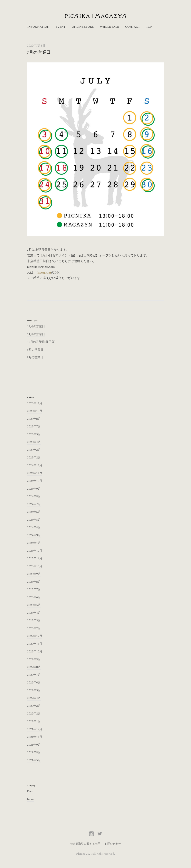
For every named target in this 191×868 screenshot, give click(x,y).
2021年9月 (34, 745)
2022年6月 (34, 683)
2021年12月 (35, 729)
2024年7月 (34, 504)
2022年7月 (34, 675)
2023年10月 (35, 566)
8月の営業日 (35, 357)
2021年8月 (34, 752)
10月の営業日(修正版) (41, 342)
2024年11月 (35, 473)
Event (31, 791)
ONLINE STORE (83, 27)
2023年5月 (34, 605)
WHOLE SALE (109, 27)
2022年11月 (35, 644)
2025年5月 (34, 434)
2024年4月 (34, 527)
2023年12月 (35, 551)
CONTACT (133, 27)
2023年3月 (34, 621)
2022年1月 (34, 721)
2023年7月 (34, 589)
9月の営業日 (35, 350)
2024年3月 (34, 535)
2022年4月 (34, 698)
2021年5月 (34, 760)
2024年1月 (34, 543)
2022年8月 (34, 667)
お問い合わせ (113, 844)
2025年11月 (35, 403)
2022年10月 (35, 652)
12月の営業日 (36, 326)
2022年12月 (35, 636)
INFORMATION (38, 27)
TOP (149, 27)
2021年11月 (35, 737)
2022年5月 (34, 690)
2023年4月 (34, 613)
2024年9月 (34, 489)
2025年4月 (34, 442)
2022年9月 (34, 659)
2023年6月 (34, 597)
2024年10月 (35, 481)
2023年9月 (34, 574)
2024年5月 (34, 520)
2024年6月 (34, 512)
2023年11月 (35, 558)
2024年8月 (34, 496)
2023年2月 (34, 628)
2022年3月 (34, 706)
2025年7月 (34, 427)
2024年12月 (35, 465)
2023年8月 (34, 582)
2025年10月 (35, 411)
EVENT (61, 27)
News (31, 799)
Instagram (44, 273)
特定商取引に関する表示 (85, 844)
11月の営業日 (36, 334)
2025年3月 (34, 450)
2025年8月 (34, 419)
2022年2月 (34, 714)
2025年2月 (34, 458)
